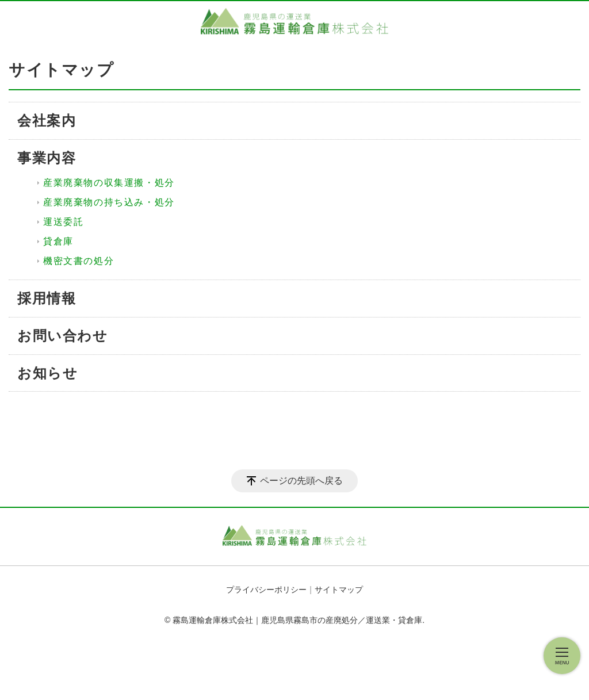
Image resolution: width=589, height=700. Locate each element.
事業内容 (47, 158)
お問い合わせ (63, 336)
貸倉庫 (58, 241)
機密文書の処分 (79, 261)
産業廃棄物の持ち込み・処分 (109, 202)
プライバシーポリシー (266, 590)
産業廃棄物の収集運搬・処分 (109, 183)
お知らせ (47, 373)
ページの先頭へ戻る (301, 481)
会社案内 (47, 121)
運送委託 (63, 222)
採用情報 (47, 298)
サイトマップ (339, 590)
